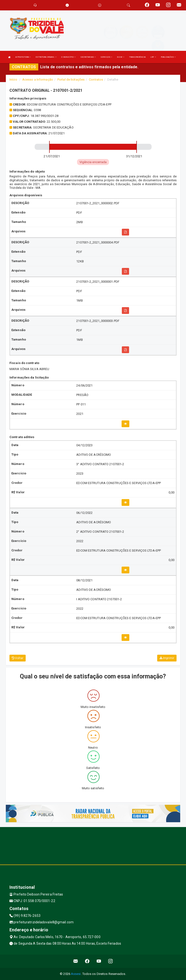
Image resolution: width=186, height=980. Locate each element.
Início (13, 80)
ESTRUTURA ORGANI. (46, 57)
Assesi (76, 974)
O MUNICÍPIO (68, 57)
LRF (153, 57)
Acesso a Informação (38, 80)
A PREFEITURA (23, 57)
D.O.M (121, 57)
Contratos (96, 80)
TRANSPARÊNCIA (137, 57)
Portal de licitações (71, 80)
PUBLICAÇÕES (168, 57)
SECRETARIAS (88, 57)
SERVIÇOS (106, 57)
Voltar (18, 658)
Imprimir (167, 658)
